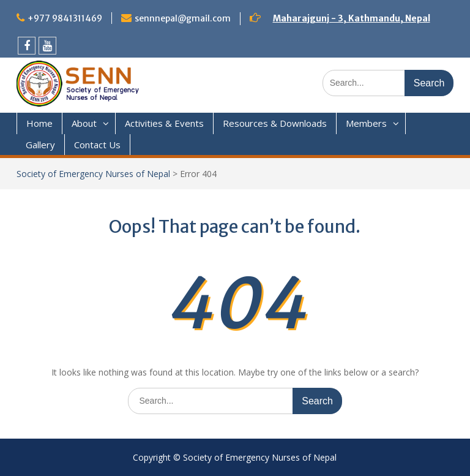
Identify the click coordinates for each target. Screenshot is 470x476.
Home (39, 123)
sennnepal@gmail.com (183, 18)
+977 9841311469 (65, 18)
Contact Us (97, 145)
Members (366, 123)
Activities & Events (164, 123)
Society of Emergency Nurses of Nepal (93, 174)
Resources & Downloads (275, 123)
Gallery (40, 145)
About (84, 123)
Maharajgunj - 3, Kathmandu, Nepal (352, 18)
